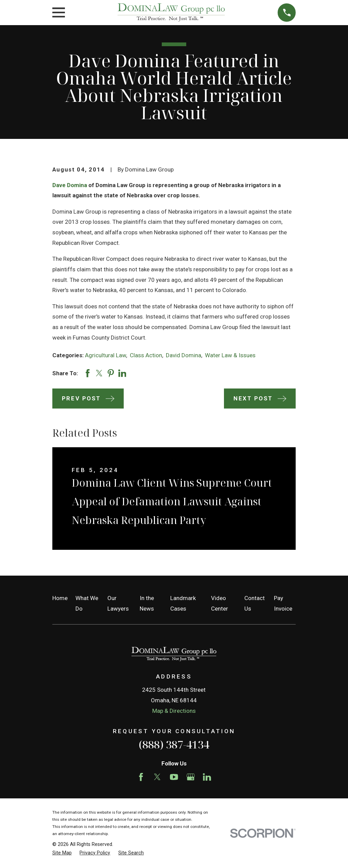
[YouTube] (174, 777)
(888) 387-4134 (174, 744)
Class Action (146, 355)
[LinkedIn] (207, 777)
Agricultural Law (106, 355)
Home (60, 598)
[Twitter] (157, 777)
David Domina (184, 355)
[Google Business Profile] (191, 777)
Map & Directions (174, 711)
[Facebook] (141, 777)
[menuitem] (62, 853)
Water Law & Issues (230, 355)
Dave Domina (70, 185)
